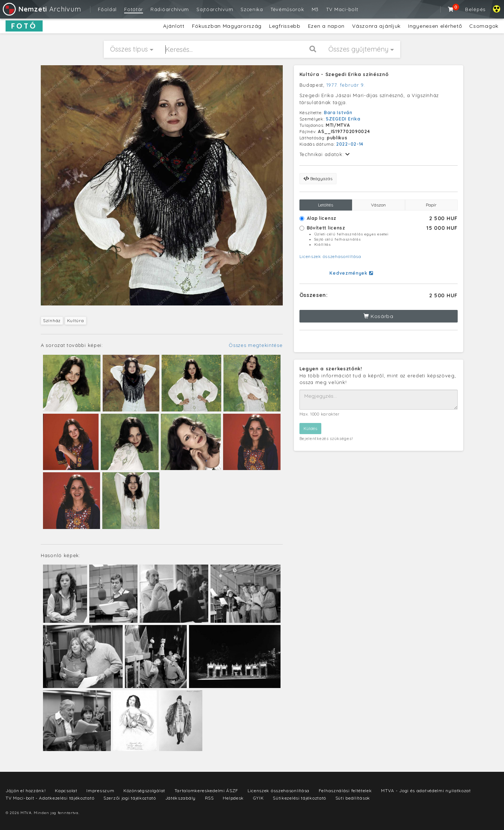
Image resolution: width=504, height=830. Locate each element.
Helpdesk (233, 798)
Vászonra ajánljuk (376, 26)
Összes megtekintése (256, 345)
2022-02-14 (350, 144)
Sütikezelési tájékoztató (299, 798)
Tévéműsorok (287, 9)
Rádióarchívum (170, 9)
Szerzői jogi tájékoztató (130, 798)
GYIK (258, 798)
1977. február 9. (346, 85)
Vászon (378, 205)
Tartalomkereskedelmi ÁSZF (207, 791)
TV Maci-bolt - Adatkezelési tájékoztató (50, 798)
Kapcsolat (66, 791)
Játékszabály (180, 798)
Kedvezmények (351, 273)
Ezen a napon (326, 26)
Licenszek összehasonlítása (330, 256)
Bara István (338, 113)
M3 (315, 9)
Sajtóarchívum (215, 9)
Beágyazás (318, 178)
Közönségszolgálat (144, 791)
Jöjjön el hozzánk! (26, 791)
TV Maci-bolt (342, 9)
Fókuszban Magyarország (227, 26)
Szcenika (252, 9)
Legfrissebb (285, 26)
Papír (431, 205)
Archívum (41, 9)
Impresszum (100, 791)
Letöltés (326, 205)
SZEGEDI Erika (343, 119)
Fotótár (134, 9)
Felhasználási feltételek (345, 791)
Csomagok (484, 26)
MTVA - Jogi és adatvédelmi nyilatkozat (426, 791)
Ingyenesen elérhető (435, 26)
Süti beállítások (353, 798)
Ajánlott (174, 26)
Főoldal (107, 9)
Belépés (475, 9)
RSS (209, 798)
